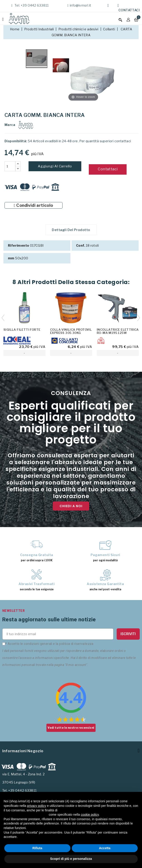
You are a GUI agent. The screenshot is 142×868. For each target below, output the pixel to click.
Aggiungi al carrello (55, 166)
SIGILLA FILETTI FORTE (22, 330)
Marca (10, 125)
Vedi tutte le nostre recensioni (71, 728)
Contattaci (129, 10)
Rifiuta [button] (37, 848)
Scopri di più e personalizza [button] (71, 859)
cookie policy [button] (90, 815)
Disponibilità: (16, 141)
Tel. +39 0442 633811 (31, 5)
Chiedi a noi (71, 507)
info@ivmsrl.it (81, 5)
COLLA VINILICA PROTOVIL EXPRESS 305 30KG (71, 332)
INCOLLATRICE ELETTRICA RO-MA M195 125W (118, 332)
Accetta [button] (105, 848)
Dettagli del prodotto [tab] (71, 230)
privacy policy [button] (37, 806)
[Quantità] (10, 166)
